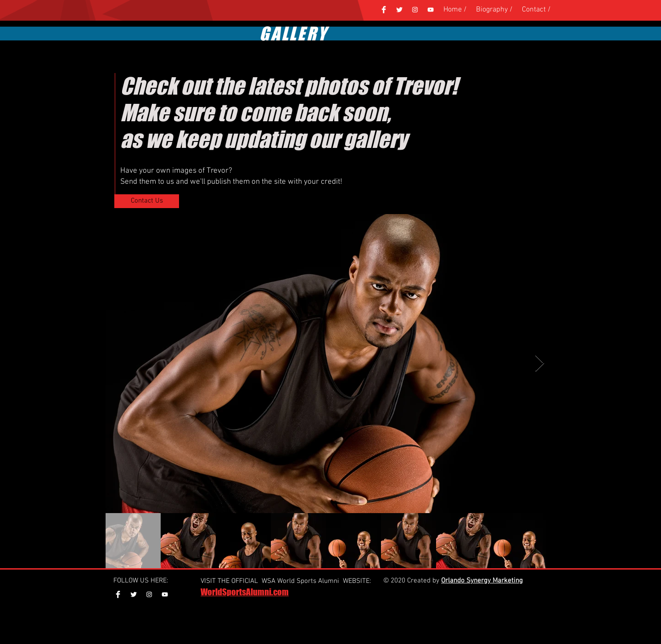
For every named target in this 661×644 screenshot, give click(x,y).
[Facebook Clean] (384, 10)
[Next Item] (540, 364)
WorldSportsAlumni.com (245, 592)
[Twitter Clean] (399, 10)
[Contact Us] (147, 201)
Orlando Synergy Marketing (482, 581)
